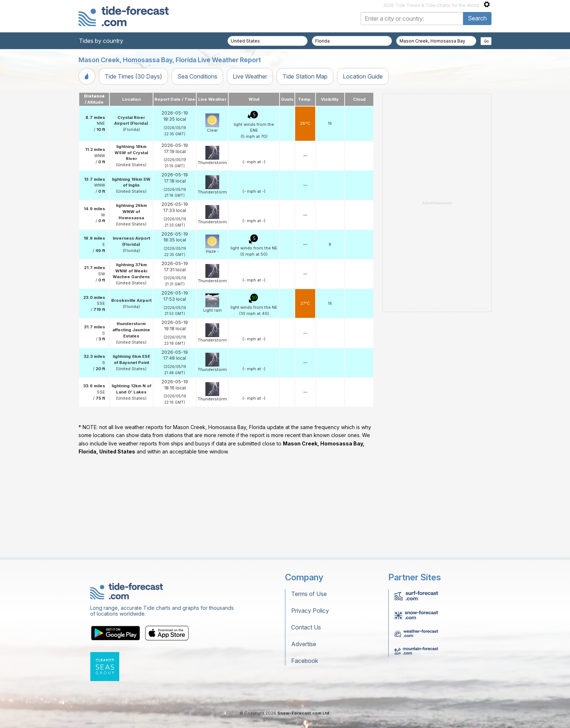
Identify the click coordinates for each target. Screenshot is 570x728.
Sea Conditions (197, 76)
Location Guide (363, 76)
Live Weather (250, 76)
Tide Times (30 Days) (133, 76)
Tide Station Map (305, 76)
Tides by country (101, 41)
